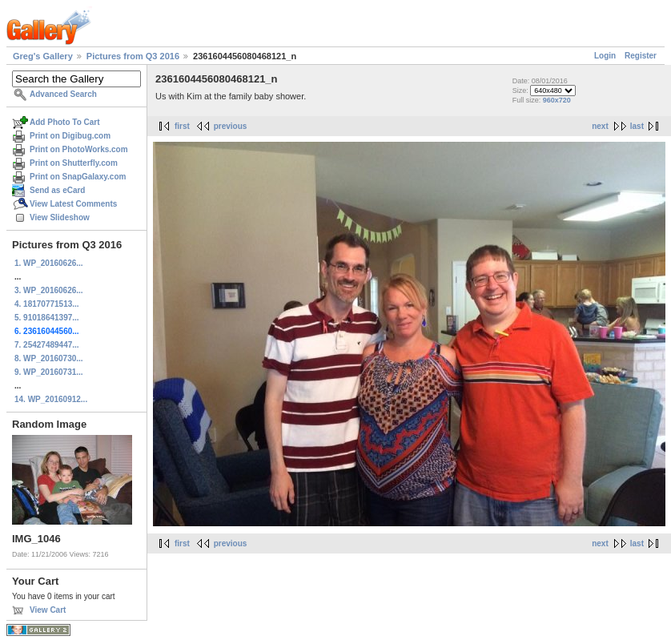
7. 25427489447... (47, 345)
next (600, 126)
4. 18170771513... (47, 304)
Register (641, 56)
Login (605, 56)
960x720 (557, 100)
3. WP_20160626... (49, 290)
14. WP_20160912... (51, 399)
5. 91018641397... (47, 318)
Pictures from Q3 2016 (133, 56)
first (182, 126)
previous (231, 126)
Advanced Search (63, 94)
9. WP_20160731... (49, 372)
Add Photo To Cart (65, 122)
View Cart (48, 610)
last (637, 126)
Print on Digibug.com (70, 136)
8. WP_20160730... (49, 358)
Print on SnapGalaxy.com (78, 177)
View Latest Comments (73, 204)
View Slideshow (60, 217)
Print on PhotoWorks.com (79, 149)
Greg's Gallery (43, 56)
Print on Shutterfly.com (74, 163)
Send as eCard (57, 190)
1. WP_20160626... (49, 263)
